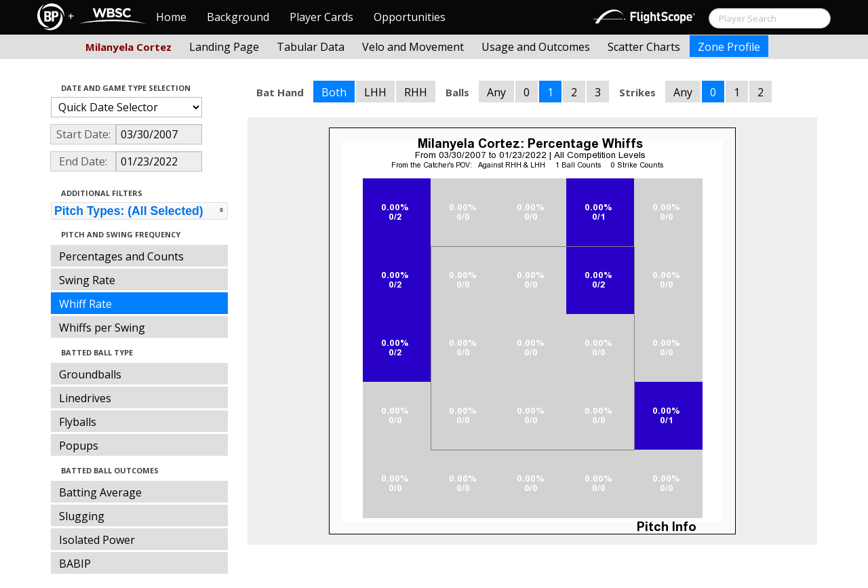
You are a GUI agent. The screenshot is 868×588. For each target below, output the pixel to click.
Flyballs (78, 422)
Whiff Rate (85, 304)
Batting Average (100, 492)
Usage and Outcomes (536, 47)
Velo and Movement (413, 47)
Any (496, 92)
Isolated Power (97, 540)
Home (171, 17)
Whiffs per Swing (102, 328)
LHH (375, 92)
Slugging (82, 516)
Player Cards (321, 17)
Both (334, 92)
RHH (416, 92)
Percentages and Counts (121, 256)
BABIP (75, 564)
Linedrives (85, 398)
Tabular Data (311, 47)
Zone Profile (729, 47)
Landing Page (224, 47)
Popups (79, 446)
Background (238, 17)
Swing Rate (87, 280)
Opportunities (410, 17)
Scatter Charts (644, 47)
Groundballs (90, 374)
